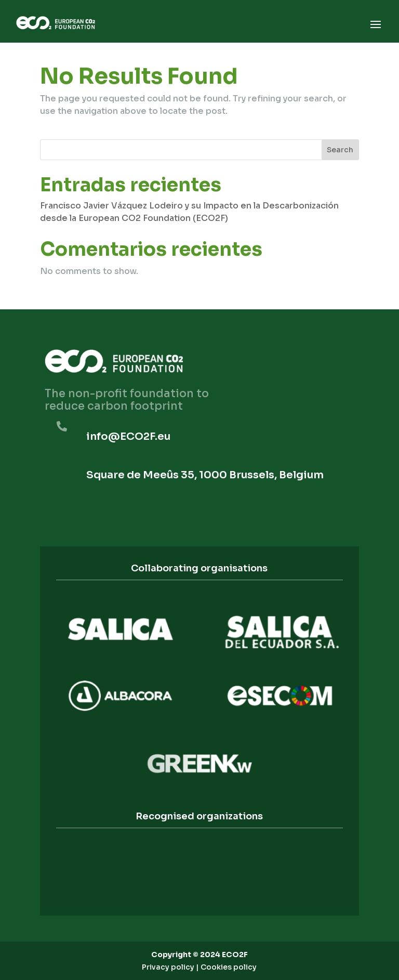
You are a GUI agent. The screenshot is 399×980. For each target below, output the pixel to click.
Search (340, 150)
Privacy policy (168, 967)
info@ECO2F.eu (128, 436)
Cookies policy (229, 967)
